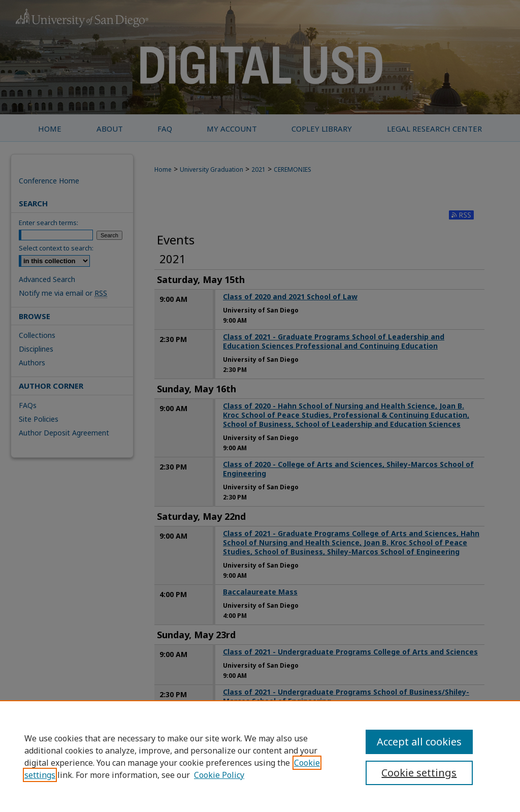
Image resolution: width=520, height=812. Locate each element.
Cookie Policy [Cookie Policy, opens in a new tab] (219, 775)
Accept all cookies (419, 742)
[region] (260, 756)
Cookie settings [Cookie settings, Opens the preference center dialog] (419, 773)
